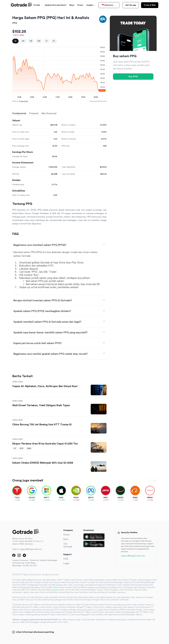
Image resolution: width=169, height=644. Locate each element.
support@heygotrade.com (133, 556)
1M (31, 41)
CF (15, 448)
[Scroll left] (149, 480)
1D (15, 41)
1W (23, 41)
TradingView (24, 101)
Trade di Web (150, 5)
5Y (54, 41)
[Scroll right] (155, 480)
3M (39, 41)
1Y (46, 41)
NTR (21, 448)
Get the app (131, 5)
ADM (29, 448)
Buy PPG (133, 77)
